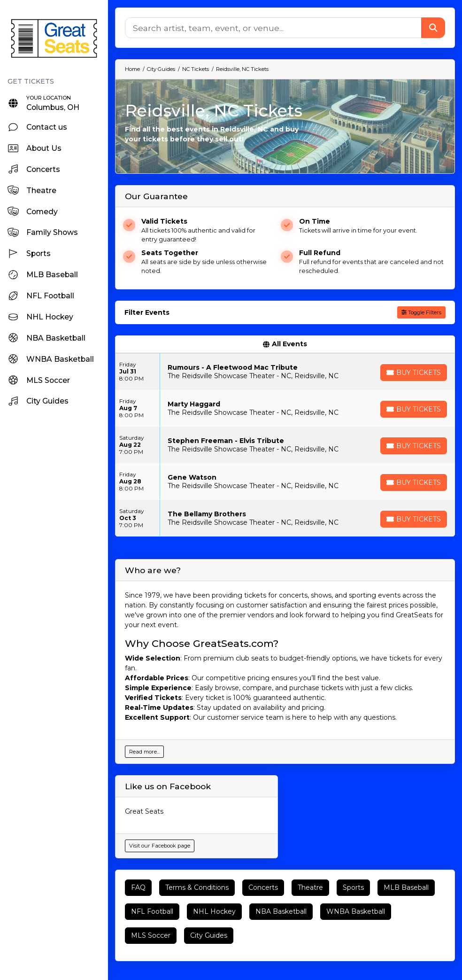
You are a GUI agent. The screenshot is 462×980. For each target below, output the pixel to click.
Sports (353, 887)
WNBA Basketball (356, 911)
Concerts (263, 887)
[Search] (273, 28)
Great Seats (144, 811)
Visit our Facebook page (160, 846)
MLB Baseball (406, 887)
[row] (285, 372)
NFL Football (152, 911)
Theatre (310, 887)
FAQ (138, 887)
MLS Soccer (151, 935)
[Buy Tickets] (414, 373)
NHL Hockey (214, 911)
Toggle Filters (421, 312)
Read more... (144, 752)
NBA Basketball (281, 911)
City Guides (209, 935)
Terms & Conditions (197, 887)
